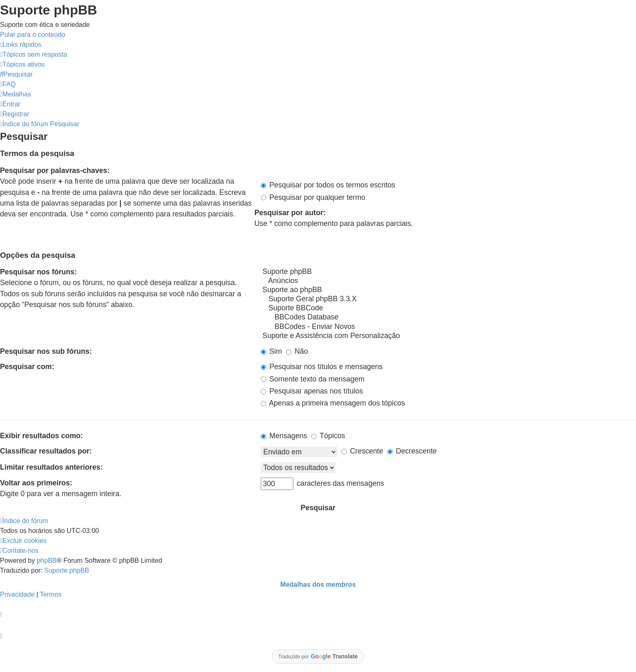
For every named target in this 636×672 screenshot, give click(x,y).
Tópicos (328, 436)
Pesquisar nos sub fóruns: (46, 351)
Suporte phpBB (448, 272)
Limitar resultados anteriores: (51, 467)
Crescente (362, 451)
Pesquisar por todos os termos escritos (328, 185)
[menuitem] (34, 54)
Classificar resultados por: (46, 451)
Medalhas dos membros (318, 584)
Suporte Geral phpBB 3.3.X (448, 299)
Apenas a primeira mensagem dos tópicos (333, 403)
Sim (271, 351)
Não (297, 351)
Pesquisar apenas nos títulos (312, 391)
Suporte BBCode (448, 308)
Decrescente (412, 451)
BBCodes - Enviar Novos (448, 327)
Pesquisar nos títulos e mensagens (322, 367)
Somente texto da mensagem (313, 379)
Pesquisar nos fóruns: (38, 272)
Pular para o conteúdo (32, 35)
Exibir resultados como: (41, 436)
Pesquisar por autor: (290, 213)
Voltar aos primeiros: (36, 483)
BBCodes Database (448, 317)
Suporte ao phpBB (448, 290)
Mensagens (284, 436)
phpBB (47, 560)
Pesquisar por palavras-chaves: (55, 170)
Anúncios (448, 281)
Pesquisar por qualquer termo (313, 197)
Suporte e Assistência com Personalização (448, 336)
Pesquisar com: (27, 367)
